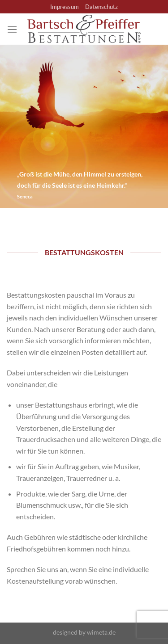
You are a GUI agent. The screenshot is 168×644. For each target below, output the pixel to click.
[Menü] (12, 29)
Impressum (65, 7)
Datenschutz (101, 7)
